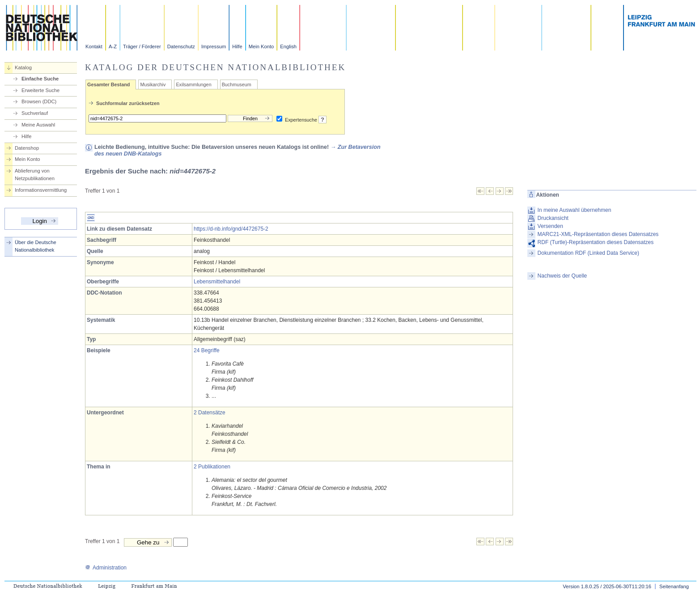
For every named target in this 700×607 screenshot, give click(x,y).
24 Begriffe (207, 350)
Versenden (550, 226)
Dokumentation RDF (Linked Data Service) (588, 253)
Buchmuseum (237, 84)
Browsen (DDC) (39, 101)
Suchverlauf (35, 113)
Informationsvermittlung (41, 190)
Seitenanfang (674, 586)
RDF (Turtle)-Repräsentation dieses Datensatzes (596, 242)
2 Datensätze (210, 413)
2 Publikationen (212, 467)
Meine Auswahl (38, 125)
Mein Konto (261, 46)
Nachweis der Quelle (562, 276)
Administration (106, 568)
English (288, 46)
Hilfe (237, 46)
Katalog (23, 67)
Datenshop (27, 148)
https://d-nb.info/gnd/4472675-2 (231, 229)
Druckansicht (553, 218)
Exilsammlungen (193, 84)
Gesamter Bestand (108, 84)
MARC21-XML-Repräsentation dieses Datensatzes (598, 234)
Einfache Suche (40, 79)
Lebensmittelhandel (217, 282)
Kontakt (94, 46)
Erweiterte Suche (40, 90)
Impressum (214, 46)
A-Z (113, 46)
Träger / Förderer (142, 46)
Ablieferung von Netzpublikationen (35, 175)
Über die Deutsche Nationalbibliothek (36, 246)
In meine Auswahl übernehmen (575, 210)
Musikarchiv (153, 84)
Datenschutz (181, 46)
